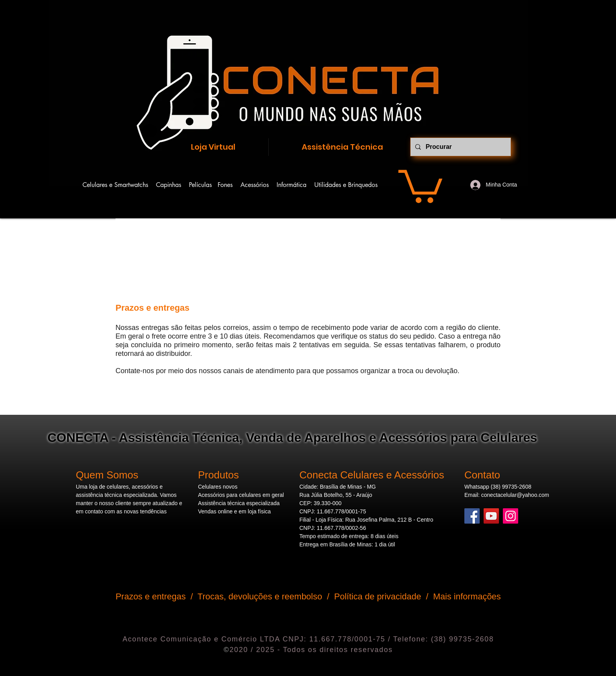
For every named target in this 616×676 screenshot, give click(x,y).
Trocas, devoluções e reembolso (260, 596)
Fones (229, 185)
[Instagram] (511, 516)
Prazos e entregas (151, 596)
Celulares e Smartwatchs (119, 185)
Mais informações (467, 596)
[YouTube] (491, 516)
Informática (295, 185)
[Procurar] (460, 147)
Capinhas (169, 185)
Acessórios (258, 185)
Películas (200, 185)
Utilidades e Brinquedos (346, 185)
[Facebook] (472, 516)
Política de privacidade (378, 596)
